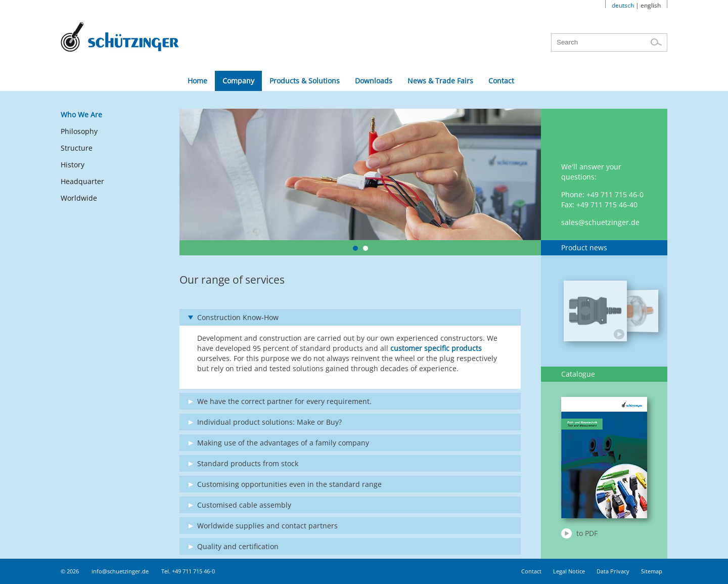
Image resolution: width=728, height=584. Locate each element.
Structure (77, 148)
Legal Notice (569, 571)
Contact (531, 571)
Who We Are (81, 115)
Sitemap (652, 571)
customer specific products (436, 348)
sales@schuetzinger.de (600, 222)
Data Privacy (613, 571)
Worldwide (79, 198)
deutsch (623, 5)
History (73, 165)
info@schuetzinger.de (120, 571)
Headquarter (82, 181)
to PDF (587, 533)
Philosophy (79, 131)
